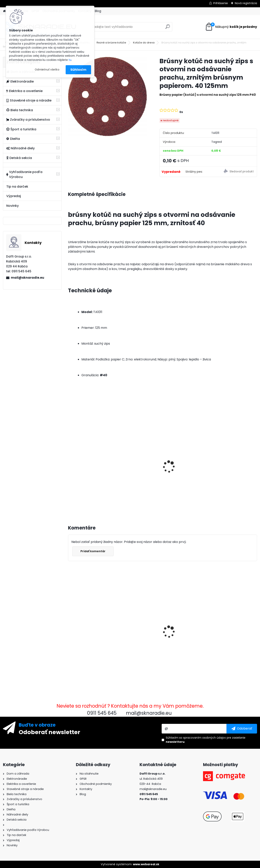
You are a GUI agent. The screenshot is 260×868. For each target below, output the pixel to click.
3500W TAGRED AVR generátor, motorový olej (90, 462)
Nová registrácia (246, 3)
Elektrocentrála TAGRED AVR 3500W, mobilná (185, 462)
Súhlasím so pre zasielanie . (206, 740)
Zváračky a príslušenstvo (28, 120)
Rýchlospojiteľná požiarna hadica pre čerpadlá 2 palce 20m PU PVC (186, 621)
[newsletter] (242, 729)
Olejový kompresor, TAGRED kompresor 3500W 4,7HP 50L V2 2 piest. (136, 468)
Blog (98, 11)
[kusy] (78, 500)
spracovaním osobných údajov (205, 738)
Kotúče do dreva (144, 43)
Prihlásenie (221, 3)
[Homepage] (4, 11)
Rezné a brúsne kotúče (111, 43)
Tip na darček (17, 187)
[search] (168, 28)
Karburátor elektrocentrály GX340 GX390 (136, 619)
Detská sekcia (19, 158)
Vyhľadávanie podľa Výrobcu (24, 174)
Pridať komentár (93, 551)
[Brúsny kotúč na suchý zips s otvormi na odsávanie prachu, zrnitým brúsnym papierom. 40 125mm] (107, 97)
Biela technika (20, 110)
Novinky (13, 206)
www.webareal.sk (146, 864)
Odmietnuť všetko (47, 70)
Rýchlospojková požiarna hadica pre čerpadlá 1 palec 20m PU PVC (234, 620)
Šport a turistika (21, 129)
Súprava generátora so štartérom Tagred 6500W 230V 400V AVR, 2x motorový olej (233, 466)
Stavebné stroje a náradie (29, 100)
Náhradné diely (21, 148)
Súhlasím (78, 70)
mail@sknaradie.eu (27, 278)
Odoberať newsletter (49, 732)
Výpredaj (14, 196)
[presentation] (70, 462)
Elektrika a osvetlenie (24, 91)
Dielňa (13, 139)
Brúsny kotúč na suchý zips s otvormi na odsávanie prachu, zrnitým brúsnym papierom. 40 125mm (89, 628)
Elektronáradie (20, 81)
